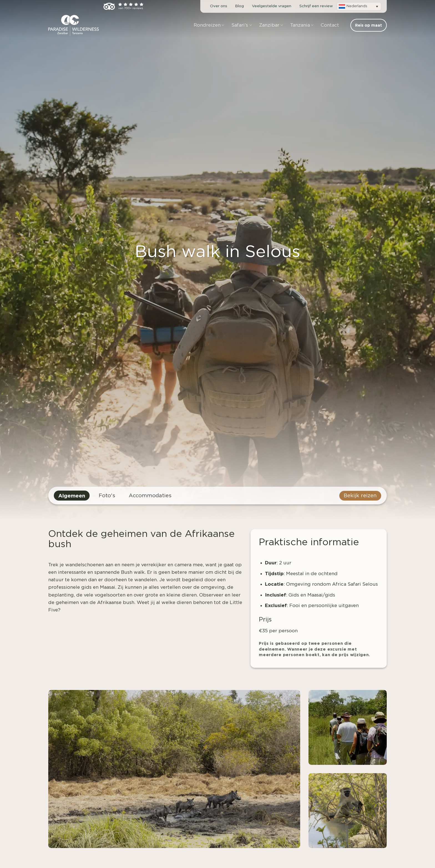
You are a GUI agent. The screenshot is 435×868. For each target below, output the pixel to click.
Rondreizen (209, 25)
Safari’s (241, 25)
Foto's (107, 496)
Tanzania (302, 25)
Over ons (219, 6)
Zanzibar (271, 25)
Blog (240, 6)
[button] (359, 6)
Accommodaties (150, 496)
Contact (330, 25)
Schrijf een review (316, 6)
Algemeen (72, 496)
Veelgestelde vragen (272, 6)
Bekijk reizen (360, 496)
